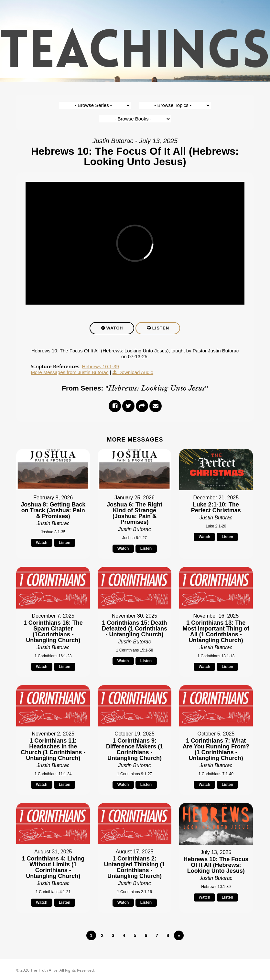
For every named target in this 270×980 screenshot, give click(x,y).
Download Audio (136, 373)
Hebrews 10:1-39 (101, 367)
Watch (115, 328)
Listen (161, 328)
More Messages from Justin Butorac (70, 373)
